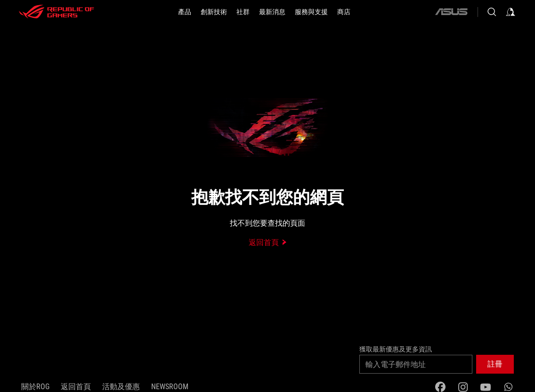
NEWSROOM (170, 387)
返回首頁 (76, 387)
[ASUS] (451, 12)
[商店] (344, 12)
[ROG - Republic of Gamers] (57, 12)
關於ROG (35, 387)
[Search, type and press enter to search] (492, 12)
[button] (185, 12)
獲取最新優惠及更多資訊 (396, 349)
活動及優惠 (121, 387)
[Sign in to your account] (511, 12)
